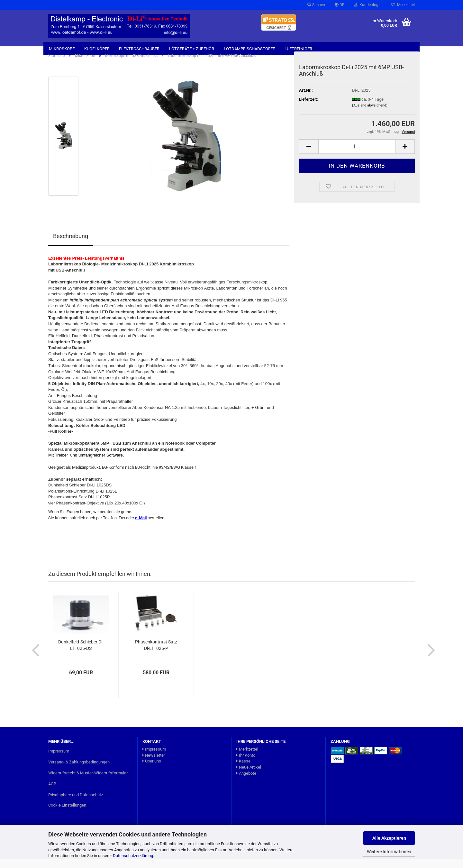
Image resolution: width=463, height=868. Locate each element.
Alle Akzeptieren (389, 838)
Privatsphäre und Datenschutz (76, 803)
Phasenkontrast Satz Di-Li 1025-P (156, 654)
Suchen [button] (316, 5)
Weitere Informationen (389, 852)
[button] (340, 5)
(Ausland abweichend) (370, 114)
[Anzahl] (357, 155)
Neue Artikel (249, 776)
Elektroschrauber (139, 49)
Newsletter (154, 764)
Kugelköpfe (97, 49)
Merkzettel (403, 5)
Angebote (246, 782)
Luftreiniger (298, 49)
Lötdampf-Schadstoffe (249, 49)
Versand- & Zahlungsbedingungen (79, 771)
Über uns (152, 770)
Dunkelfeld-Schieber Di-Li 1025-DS (81, 654)
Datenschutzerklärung (133, 856)
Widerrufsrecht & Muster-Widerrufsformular (88, 782)
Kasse (243, 770)
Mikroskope (62, 49)
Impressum (59, 760)
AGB (52, 793)
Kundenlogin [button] (368, 5)
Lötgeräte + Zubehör (192, 49)
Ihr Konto (246, 764)
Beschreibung (71, 245)
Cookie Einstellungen (67, 813)
